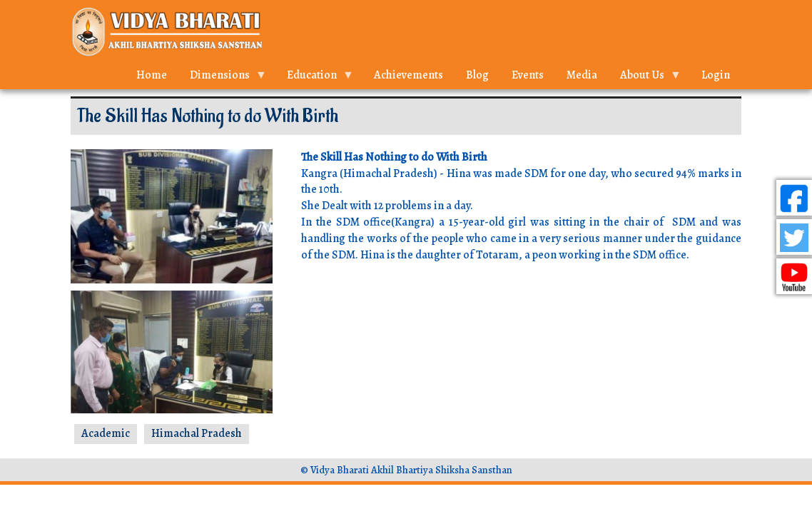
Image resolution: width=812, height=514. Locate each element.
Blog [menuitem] (477, 75)
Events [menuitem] (528, 75)
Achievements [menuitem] (408, 75)
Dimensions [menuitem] (223, 78)
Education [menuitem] (315, 78)
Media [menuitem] (582, 75)
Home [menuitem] (152, 75)
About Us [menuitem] (645, 78)
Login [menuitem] (716, 75)
